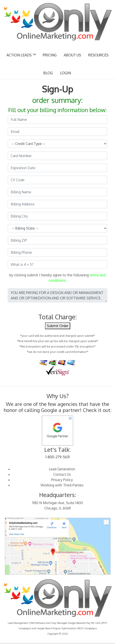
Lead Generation (62, 469)
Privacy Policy (62, 480)
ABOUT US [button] (72, 55)
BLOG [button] (48, 73)
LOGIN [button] (65, 73)
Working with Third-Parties (62, 485)
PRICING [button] (50, 55)
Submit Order (58, 326)
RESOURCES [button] (98, 55)
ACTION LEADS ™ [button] (21, 55)
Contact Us (62, 474)
